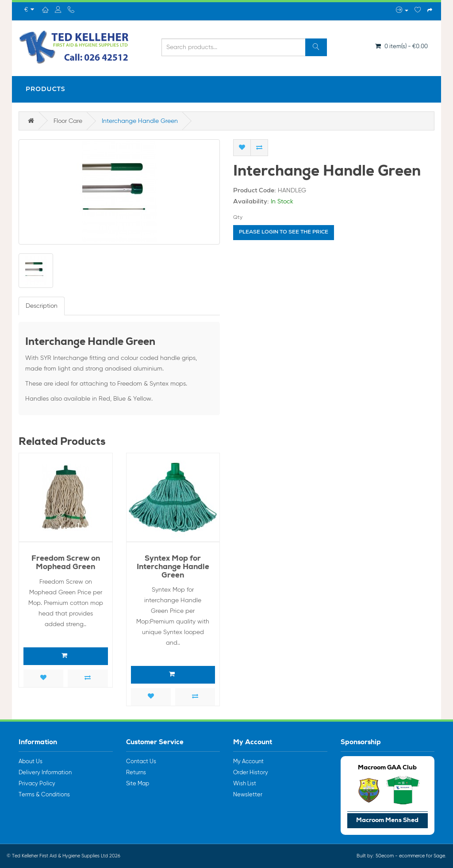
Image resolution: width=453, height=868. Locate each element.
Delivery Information (45, 773)
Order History (251, 773)
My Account (248, 762)
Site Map (138, 784)
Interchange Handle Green (140, 121)
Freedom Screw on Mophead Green (66, 563)
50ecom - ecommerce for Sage (410, 856)
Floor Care (68, 121)
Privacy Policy (37, 784)
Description (42, 306)
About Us (31, 762)
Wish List (245, 784)
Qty (238, 218)
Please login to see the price (284, 233)
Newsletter (248, 795)
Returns (136, 773)
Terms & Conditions (44, 795)
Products (46, 89)
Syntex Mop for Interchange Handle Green (173, 567)
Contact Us (141, 762)
